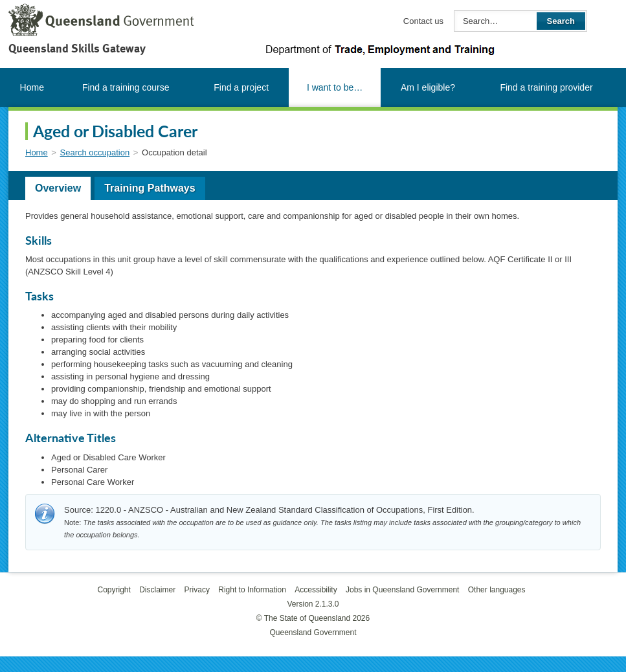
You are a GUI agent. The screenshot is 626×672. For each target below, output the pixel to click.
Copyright (114, 590)
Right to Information (252, 590)
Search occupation (95, 152)
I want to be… (335, 87)
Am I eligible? (428, 87)
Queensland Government (313, 633)
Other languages (497, 590)
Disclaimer (157, 590)
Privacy (197, 590)
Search (561, 21)
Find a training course (126, 87)
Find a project (241, 87)
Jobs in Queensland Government (402, 590)
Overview (58, 188)
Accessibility (316, 590)
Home (32, 87)
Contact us (423, 21)
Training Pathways (150, 188)
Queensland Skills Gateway (77, 48)
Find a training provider (546, 87)
